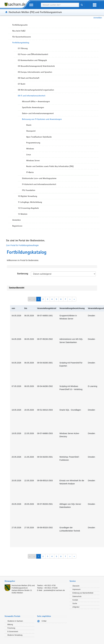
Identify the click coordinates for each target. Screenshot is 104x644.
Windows (30, 149)
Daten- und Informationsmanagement (38, 113)
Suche (75, 603)
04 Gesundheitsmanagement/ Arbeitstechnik (36, 66)
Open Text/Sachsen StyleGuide (39, 137)
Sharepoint (31, 131)
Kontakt (75, 600)
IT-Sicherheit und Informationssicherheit (39, 184)
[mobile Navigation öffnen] (31, 5)
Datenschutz (77, 596)
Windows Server (33, 160)
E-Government (13, 632)
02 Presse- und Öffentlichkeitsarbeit (33, 54)
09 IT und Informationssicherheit (32, 96)
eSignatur (76, 607)
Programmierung (33, 143)
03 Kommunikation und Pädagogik (32, 60)
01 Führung (23, 48)
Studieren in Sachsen (15, 621)
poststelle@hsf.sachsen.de (54, 590)
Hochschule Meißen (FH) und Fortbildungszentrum (35, 12)
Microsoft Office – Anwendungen (36, 101)
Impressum (76, 589)
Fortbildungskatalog (21, 43)
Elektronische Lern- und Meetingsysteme (39, 178)
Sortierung (23, 274)
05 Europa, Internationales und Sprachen (35, 72)
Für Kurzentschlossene (22, 37)
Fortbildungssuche (20, 25)
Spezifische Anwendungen (33, 107)
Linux (29, 155)
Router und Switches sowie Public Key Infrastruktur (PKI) (50, 166)
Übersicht (76, 586)
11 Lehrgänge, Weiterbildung (30, 202)
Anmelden (98, 18)
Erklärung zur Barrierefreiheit (83, 593)
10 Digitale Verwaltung (27, 196)
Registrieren (17, 226)
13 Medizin (23, 214)
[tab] (36, 581)
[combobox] (60, 5)
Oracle (29, 125)
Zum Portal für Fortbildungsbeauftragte (22, 245)
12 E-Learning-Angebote (28, 208)
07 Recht (22, 84)
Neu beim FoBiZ (19, 31)
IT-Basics (30, 172)
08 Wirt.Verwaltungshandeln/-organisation (36, 90)
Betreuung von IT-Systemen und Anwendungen (42, 119)
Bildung (10, 625)
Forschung (11, 628)
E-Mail (44, 621)
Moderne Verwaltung (15, 635)
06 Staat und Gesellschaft (29, 78)
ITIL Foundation (29, 190)
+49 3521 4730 (50, 585)
